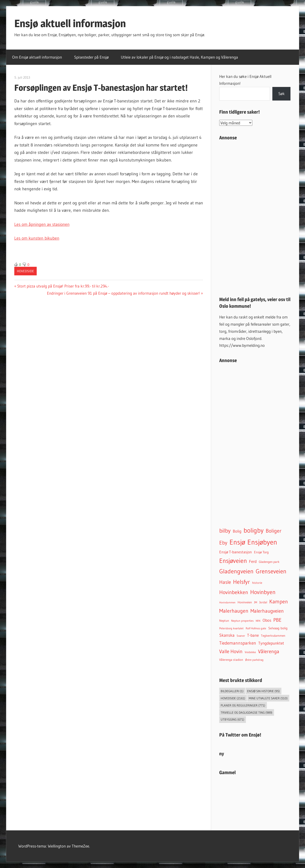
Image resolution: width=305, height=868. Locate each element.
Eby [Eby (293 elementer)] (223, 543)
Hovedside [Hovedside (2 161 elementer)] (233, 698)
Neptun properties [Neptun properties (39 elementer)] (242, 621)
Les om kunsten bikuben (37, 238)
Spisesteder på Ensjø (91, 57)
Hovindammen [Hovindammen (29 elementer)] (227, 602)
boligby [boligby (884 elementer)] (254, 530)
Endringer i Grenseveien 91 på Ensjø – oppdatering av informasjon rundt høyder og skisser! (123, 293)
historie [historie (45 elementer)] (257, 583)
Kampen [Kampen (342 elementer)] (279, 601)
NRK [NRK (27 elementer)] (258, 621)
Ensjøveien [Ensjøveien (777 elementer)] (233, 561)
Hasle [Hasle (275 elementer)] (225, 582)
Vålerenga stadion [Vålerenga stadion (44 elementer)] (231, 660)
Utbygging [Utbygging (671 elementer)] (232, 719)
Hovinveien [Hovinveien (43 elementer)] (245, 602)
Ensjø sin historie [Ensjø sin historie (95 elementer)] (263, 691)
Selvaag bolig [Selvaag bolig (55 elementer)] (278, 628)
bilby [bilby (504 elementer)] (225, 531)
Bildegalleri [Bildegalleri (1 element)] (232, 691)
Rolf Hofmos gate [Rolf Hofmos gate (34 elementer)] (256, 628)
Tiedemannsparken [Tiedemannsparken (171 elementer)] (238, 643)
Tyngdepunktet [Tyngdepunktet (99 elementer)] (271, 643)
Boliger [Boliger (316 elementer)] (274, 531)
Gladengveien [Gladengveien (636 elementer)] (236, 571)
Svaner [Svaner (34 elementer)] (241, 636)
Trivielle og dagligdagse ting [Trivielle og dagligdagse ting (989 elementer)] (247, 712)
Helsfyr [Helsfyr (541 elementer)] (241, 582)
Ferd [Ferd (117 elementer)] (253, 561)
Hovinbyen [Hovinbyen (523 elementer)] (263, 592)
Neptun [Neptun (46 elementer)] (224, 621)
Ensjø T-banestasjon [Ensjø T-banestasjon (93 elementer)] (236, 552)
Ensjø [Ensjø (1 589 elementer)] (237, 542)
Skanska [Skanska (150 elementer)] (227, 635)
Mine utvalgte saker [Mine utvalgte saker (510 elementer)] (268, 698)
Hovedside (25, 271)
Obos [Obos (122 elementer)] (267, 620)
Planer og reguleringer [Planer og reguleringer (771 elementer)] (243, 705)
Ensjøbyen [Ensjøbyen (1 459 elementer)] (262, 542)
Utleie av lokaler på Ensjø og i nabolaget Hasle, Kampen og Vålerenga (179, 57)
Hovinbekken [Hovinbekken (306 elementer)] (234, 592)
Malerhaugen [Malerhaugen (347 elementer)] (234, 611)
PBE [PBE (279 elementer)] (277, 620)
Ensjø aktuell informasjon (70, 23)
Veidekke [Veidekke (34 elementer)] (250, 652)
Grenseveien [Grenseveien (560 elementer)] (271, 571)
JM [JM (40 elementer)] (256, 602)
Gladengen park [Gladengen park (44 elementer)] (269, 562)
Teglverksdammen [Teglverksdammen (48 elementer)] (273, 636)
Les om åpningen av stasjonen (42, 224)
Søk (282, 93)
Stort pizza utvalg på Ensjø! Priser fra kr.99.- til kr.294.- (63, 286)
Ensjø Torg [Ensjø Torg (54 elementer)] (261, 552)
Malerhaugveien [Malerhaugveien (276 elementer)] (267, 611)
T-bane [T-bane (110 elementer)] (253, 635)
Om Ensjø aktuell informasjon (37, 57)
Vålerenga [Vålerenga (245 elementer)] (269, 651)
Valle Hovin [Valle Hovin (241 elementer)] (231, 651)
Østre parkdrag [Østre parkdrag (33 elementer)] (254, 660)
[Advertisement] (255, 217)
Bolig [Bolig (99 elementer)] (237, 531)
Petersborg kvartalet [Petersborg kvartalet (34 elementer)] (231, 628)
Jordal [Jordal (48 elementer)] (263, 602)
